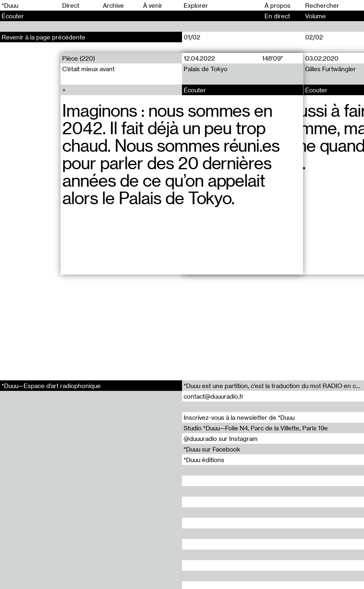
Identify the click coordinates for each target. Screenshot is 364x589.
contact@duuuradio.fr (214, 396)
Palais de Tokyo (206, 69)
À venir (153, 5)
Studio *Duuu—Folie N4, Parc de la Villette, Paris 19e (256, 428)
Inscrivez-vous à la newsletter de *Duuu (239, 417)
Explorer (196, 5)
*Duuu (10, 5)
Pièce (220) (79, 58)
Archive (113, 5)
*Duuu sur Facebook (212, 449)
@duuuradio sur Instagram (221, 438)
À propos (277, 5)
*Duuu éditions (204, 460)
